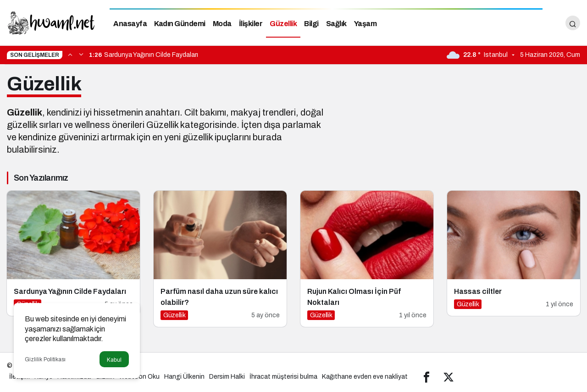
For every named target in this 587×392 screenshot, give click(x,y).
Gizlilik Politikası (45, 359)
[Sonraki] (81, 54)
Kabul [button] (114, 360)
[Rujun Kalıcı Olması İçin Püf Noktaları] (367, 259)
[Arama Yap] (573, 23)
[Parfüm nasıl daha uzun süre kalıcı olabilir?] (220, 259)
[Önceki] (70, 54)
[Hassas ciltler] (514, 253)
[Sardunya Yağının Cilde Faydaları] (73, 253)
